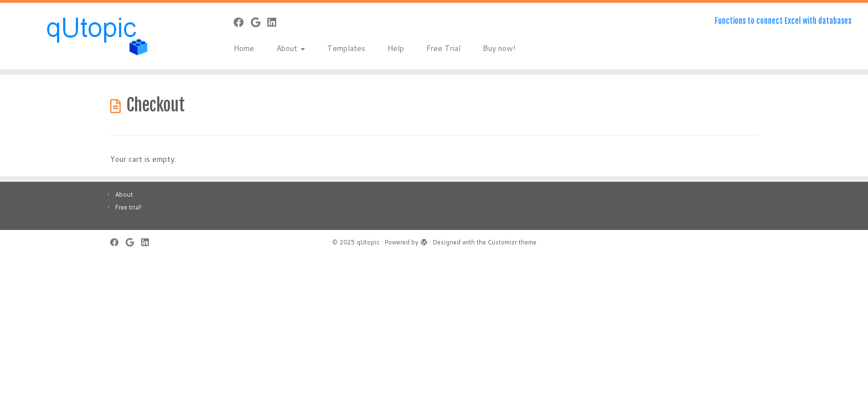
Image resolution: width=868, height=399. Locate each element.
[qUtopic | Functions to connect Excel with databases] (100, 36)
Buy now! (499, 48)
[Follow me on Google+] (259, 22)
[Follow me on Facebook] (242, 22)
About (291, 48)
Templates (346, 48)
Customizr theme (512, 242)
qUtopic (368, 242)
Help (396, 48)
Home (244, 48)
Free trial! (128, 207)
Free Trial (443, 48)
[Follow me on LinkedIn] (275, 22)
